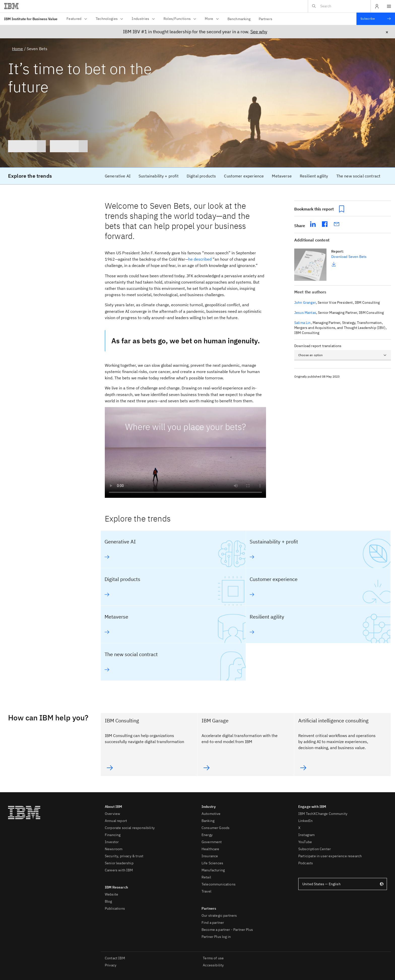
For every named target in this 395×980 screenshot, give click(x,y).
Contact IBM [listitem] (115, 958)
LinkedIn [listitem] (305, 821)
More (212, 19)
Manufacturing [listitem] (213, 870)
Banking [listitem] (208, 821)
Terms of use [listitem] (213, 958)
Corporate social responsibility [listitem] (130, 828)
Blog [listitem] (108, 901)
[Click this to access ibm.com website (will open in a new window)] (11, 6)
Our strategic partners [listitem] (219, 915)
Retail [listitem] (206, 877)
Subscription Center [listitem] (315, 849)
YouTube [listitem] (305, 842)
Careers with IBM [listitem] (119, 870)
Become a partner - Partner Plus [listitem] (227, 930)
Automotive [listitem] (211, 814)
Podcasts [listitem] (306, 863)
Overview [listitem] (112, 814)
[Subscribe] (376, 19)
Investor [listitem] (112, 842)
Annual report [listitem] (116, 821)
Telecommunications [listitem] (219, 884)
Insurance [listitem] (210, 856)
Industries (143, 19)
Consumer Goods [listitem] (216, 828)
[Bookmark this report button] (342, 209)
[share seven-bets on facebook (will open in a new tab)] (325, 224)
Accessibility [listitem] (213, 965)
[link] (118, 176)
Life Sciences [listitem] (212, 863)
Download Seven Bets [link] (349, 257)
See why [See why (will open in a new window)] (259, 32)
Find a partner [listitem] (213, 923)
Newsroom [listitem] (114, 849)
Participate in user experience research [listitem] (330, 856)
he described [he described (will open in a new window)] (200, 259)
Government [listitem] (212, 842)
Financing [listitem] (113, 835)
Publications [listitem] (115, 908)
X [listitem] (299, 828)
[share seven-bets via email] (337, 224)
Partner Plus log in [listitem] (216, 937)
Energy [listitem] (207, 835)
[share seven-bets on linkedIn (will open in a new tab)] (313, 224)
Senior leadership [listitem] (119, 863)
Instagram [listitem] (306, 835)
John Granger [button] (305, 302)
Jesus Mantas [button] (305, 313)
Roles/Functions (180, 19)
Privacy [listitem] (111, 965)
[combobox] (343, 355)
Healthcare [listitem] (210, 849)
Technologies (110, 19)
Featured (77, 19)
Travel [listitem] (206, 891)
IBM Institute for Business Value (31, 19)
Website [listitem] (111, 894)
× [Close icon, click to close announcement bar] (387, 32)
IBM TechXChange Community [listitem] (323, 814)
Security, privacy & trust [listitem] (124, 856)
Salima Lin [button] (303, 323)
